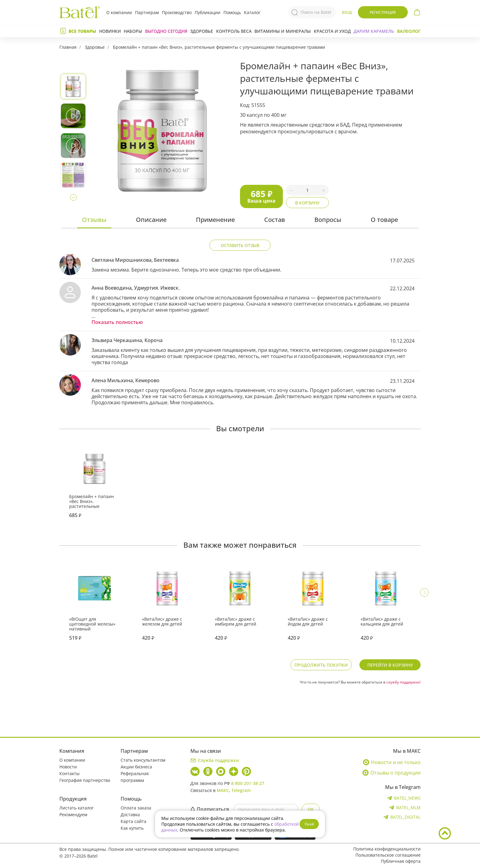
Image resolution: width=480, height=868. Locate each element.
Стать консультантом (143, 760)
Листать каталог (77, 808)
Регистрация (383, 12)
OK (311, 809)
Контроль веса (234, 31)
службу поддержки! (403, 682)
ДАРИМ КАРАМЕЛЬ (374, 31)
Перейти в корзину (390, 665)
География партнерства (85, 780)
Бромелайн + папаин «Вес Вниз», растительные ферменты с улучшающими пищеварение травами (219, 47)
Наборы (133, 31)
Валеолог (409, 31)
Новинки (110, 31)
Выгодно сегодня (166, 31)
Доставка (130, 815)
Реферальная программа (135, 777)
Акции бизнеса (136, 767)
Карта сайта (133, 821)
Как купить (132, 828)
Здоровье (202, 31)
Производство (177, 12)
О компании (119, 12)
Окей (309, 824)
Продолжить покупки (321, 665)
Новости (68, 767)
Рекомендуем (73, 815)
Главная (68, 47)
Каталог (252, 12)
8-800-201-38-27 (248, 783)
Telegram (241, 790)
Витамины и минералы (283, 31)
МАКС (223, 790)
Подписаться (210, 809)
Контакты (69, 773)
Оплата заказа (136, 808)
